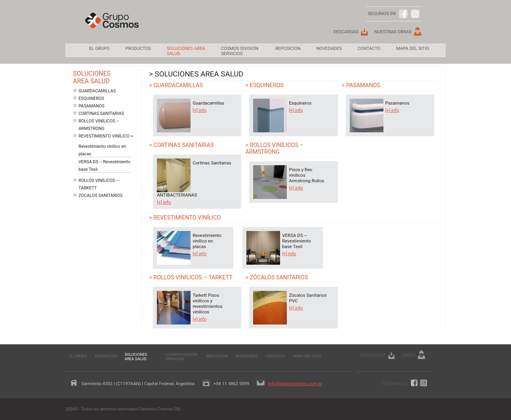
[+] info (199, 110)
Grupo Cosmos (112, 26)
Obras (408, 355)
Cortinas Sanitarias (101, 114)
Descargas (346, 32)
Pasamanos (91, 106)
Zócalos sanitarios (100, 196)
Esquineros (91, 98)
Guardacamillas (97, 91)
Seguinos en (395, 384)
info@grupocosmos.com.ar (295, 384)
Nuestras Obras (393, 32)
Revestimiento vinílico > (106, 136)
